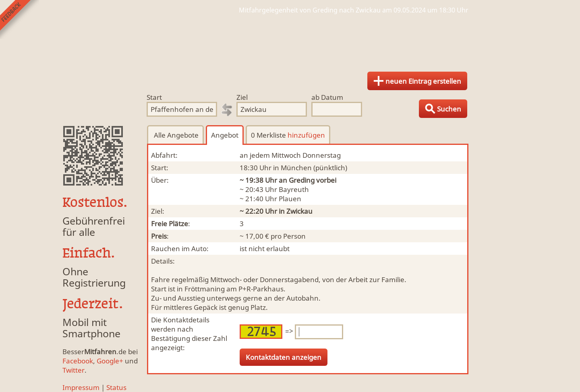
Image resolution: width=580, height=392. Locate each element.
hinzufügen (306, 135)
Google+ (110, 361)
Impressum (81, 387)
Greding (302, 180)
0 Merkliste (288, 135)
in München (292, 168)
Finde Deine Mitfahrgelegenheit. (290, 40)
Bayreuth (294, 189)
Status (116, 387)
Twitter (74, 370)
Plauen (290, 199)
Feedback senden (20, 20)
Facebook (78, 361)
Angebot (225, 135)
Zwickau (299, 211)
